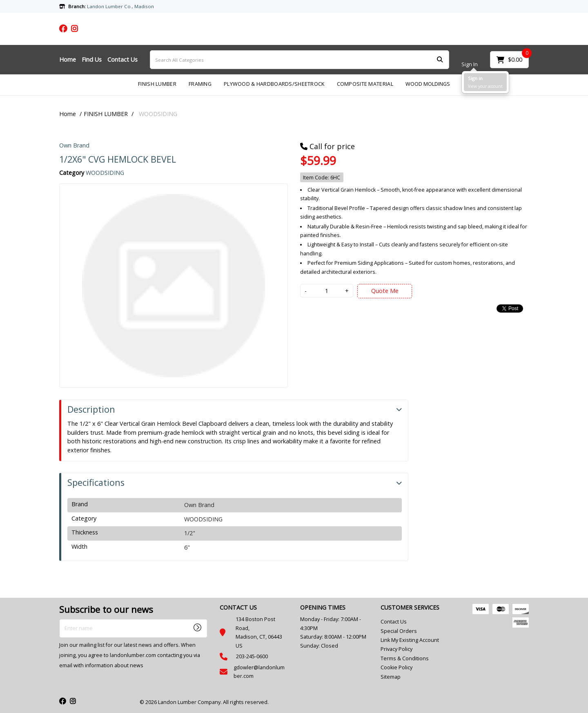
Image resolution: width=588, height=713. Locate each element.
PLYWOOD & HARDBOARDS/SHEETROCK (274, 84)
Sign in (475, 78)
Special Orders (399, 631)
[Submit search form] (440, 60)
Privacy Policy (396, 649)
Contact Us (122, 59)
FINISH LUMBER (157, 84)
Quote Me (385, 291)
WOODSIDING (158, 114)
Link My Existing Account (410, 640)
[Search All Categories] (300, 60)
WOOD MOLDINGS (428, 84)
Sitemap (391, 677)
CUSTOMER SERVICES (410, 607)
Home (68, 59)
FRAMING (200, 84)
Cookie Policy (396, 667)
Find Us (92, 59)
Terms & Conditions (405, 658)
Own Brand (74, 145)
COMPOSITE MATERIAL (365, 84)
